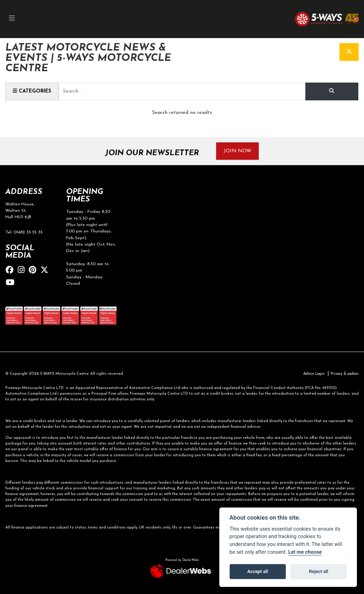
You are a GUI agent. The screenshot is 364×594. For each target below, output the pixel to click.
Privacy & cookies (343, 374)
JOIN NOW (238, 151)
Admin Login (309, 374)
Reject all (318, 571)
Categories (33, 91)
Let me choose (305, 552)
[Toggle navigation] (12, 19)
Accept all (258, 571)
